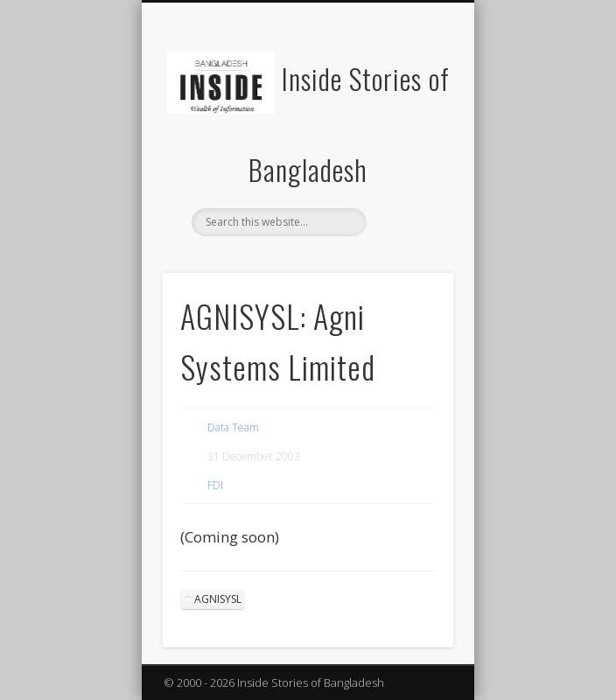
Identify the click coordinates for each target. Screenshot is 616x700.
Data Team (233, 427)
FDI (215, 485)
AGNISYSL (218, 599)
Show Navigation (410, 157)
